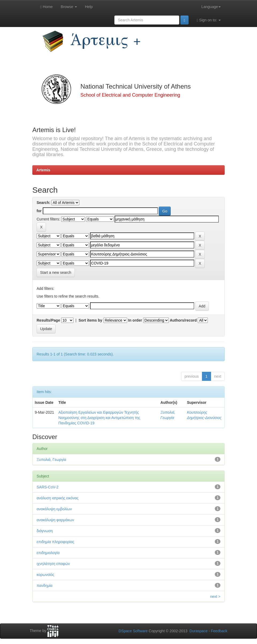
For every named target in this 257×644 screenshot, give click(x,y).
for (39, 211)
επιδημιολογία (48, 553)
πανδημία (44, 586)
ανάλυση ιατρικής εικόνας (58, 498)
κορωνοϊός (45, 575)
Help (89, 7)
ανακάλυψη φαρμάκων (55, 520)
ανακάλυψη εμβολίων (54, 509)
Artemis (43, 170)
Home (46, 7)
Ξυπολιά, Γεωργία (51, 460)
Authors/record (183, 320)
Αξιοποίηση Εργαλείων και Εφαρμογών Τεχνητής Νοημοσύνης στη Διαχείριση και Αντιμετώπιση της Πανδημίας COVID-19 (99, 418)
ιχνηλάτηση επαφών (53, 564)
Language (211, 7)
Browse (69, 7)
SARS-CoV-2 (48, 487)
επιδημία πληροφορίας (55, 542)
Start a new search (56, 272)
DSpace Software (133, 631)
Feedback (219, 631)
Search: (43, 203)
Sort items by (90, 320)
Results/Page (48, 320)
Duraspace (198, 631)
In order (135, 320)
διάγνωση (45, 531)
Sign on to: (209, 20)
